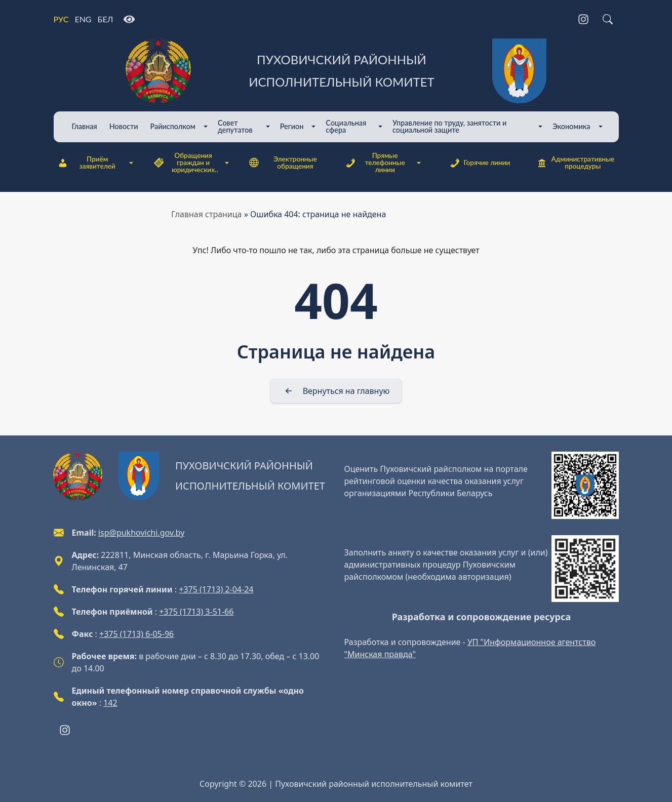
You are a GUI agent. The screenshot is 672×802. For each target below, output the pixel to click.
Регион (292, 126)
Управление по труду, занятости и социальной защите (449, 126)
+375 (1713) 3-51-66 (196, 612)
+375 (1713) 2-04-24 (216, 589)
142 (110, 703)
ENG (83, 19)
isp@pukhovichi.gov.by (141, 533)
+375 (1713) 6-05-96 (136, 634)
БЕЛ (106, 19)
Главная (85, 126)
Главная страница (207, 214)
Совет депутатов (235, 126)
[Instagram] (583, 19)
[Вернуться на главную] (336, 391)
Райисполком (173, 126)
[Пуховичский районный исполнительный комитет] (336, 71)
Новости (124, 126)
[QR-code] (585, 485)
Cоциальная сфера (346, 126)
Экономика (571, 126)
